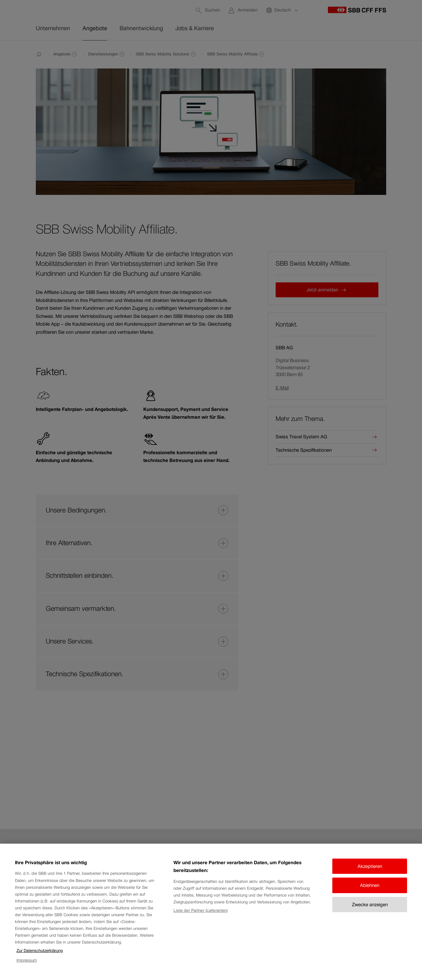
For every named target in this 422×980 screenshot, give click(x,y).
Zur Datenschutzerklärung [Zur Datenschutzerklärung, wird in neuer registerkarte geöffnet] (40, 956)
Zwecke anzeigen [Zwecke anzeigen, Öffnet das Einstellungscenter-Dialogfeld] (370, 910)
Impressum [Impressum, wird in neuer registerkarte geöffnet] (27, 965)
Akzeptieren (370, 872)
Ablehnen (370, 890)
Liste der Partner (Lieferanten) (201, 916)
